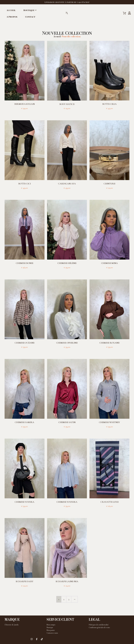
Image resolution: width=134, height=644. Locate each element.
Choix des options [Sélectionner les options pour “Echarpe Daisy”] (24, 590)
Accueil (11, 10)
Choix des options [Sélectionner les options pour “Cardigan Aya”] (67, 192)
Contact (30, 17)
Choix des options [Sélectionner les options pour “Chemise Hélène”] (67, 272)
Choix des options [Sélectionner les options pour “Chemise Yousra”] (24, 510)
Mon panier (51, 630)
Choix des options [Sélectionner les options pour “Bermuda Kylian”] (24, 113)
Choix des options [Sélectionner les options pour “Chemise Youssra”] (67, 510)
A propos (12, 17)
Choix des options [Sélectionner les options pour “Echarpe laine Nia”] (67, 590)
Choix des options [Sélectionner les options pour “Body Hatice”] (67, 113)
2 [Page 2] (64, 599)
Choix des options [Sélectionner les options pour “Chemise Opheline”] (67, 351)
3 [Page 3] (69, 599)
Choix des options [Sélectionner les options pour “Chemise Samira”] (24, 431)
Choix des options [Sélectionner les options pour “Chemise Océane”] (24, 351)
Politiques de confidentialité (99, 625)
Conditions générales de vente (99, 627)
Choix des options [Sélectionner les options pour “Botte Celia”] (110, 113)
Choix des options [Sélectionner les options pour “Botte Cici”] (24, 192)
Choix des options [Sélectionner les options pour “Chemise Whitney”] (110, 431)
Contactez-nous (52, 633)
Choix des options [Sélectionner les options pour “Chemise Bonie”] (24, 272)
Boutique (29, 10)
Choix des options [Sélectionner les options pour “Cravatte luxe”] (110, 510)
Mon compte (51, 625)
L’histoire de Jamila (12, 625)
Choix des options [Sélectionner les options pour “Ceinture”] (110, 192)
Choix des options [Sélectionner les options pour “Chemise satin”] (67, 431)
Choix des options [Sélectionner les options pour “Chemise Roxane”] (110, 351)
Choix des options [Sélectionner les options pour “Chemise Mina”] (110, 272)
